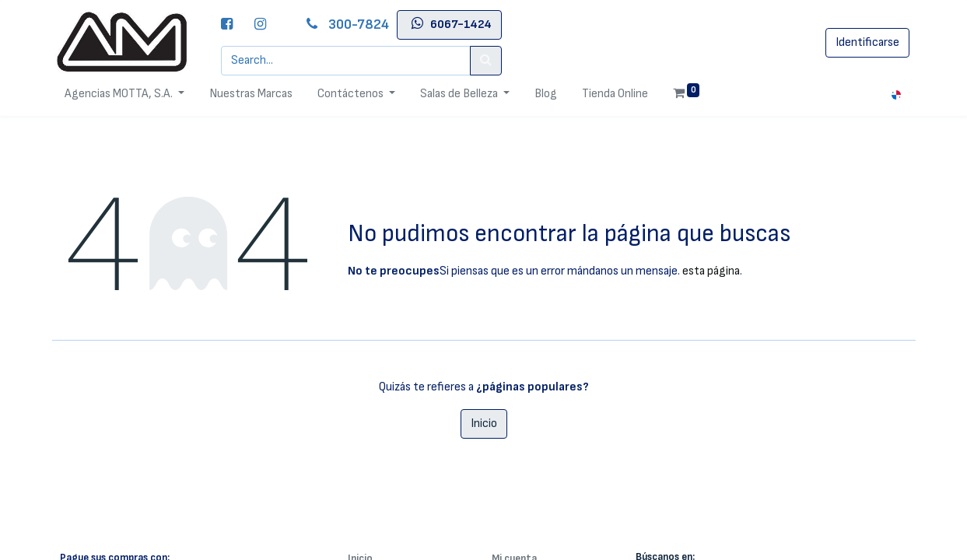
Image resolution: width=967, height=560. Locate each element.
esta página (711, 271)
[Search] (486, 61)
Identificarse (867, 42)
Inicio (484, 423)
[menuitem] (251, 94)
